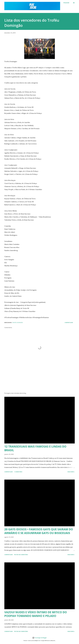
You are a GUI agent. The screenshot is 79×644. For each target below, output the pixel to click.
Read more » (71, 472)
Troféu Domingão (18, 323)
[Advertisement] (40, 379)
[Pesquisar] (66, 3)
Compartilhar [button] (69, 323)
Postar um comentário (21, 555)
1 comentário (18, 472)
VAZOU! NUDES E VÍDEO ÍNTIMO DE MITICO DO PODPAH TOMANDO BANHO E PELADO (36, 614)
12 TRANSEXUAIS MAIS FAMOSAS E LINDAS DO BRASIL (35, 448)
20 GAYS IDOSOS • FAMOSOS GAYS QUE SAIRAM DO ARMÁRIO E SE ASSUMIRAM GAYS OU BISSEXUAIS (39, 531)
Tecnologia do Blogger (40, 638)
